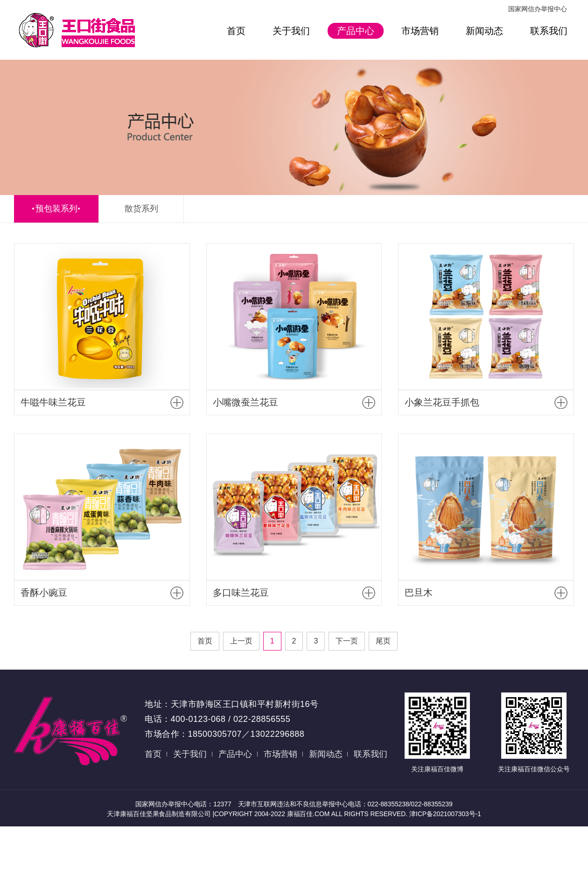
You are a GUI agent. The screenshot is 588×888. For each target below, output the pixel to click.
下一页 (347, 641)
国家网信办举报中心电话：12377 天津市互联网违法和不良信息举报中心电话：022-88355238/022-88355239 (294, 804)
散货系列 (141, 209)
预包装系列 (56, 209)
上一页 (241, 641)
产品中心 (356, 31)
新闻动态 (484, 31)
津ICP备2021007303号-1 (445, 814)
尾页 (383, 641)
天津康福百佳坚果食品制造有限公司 (160, 814)
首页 (236, 31)
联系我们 (549, 31)
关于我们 (291, 31)
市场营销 (420, 31)
